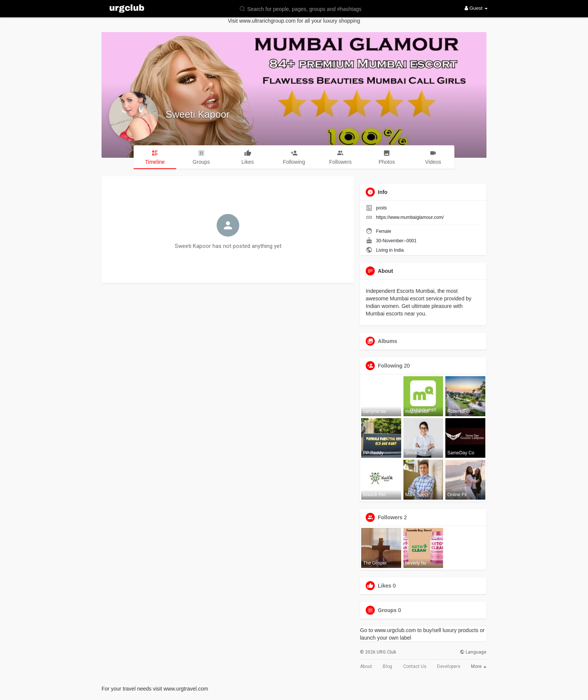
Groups (387, 610)
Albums (387, 341)
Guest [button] (476, 8)
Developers (449, 666)
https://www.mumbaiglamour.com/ (410, 217)
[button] (305, 8)
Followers (390, 517)
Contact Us (415, 666)
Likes (385, 586)
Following (390, 366)
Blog (387, 666)
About (366, 666)
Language (473, 652)
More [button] (479, 666)
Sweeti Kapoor (198, 114)
